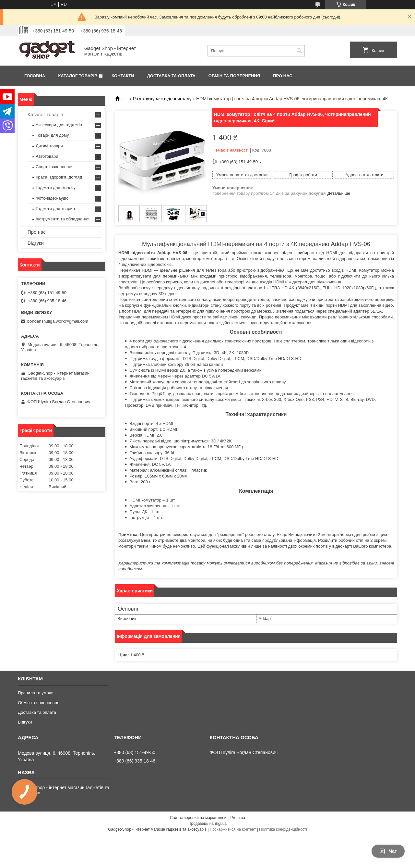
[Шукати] (299, 51)
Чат (388, 851)
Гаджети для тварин (55, 209)
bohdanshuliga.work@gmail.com (58, 321)
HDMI (215, 244)
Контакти (123, 76)
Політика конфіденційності (283, 829)
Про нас (283, 76)
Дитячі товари (49, 146)
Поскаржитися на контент (233, 829)
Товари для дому (52, 135)
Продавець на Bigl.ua (207, 824)
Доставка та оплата (171, 76)
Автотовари (47, 156)
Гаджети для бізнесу (56, 187)
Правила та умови (36, 693)
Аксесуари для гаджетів (59, 125)
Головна (35, 76)
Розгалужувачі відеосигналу (162, 99)
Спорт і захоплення (55, 167)
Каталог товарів (78, 76)
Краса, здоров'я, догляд (59, 177)
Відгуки (36, 243)
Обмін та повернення (234, 76)
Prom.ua (238, 818)
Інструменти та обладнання (63, 219)
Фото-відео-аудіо (52, 198)
